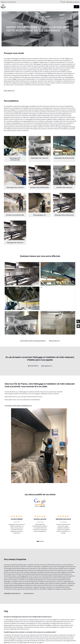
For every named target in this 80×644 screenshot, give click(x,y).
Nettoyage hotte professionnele (64, 215)
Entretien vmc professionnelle (15, 215)
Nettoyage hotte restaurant (15, 243)
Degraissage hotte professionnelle (15, 159)
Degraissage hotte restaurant (40, 158)
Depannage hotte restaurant (15, 187)
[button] (38, 541)
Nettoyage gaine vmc (40, 215)
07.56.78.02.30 (11, 2)
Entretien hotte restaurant (64, 187)
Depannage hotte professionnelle (64, 158)
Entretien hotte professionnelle (40, 187)
